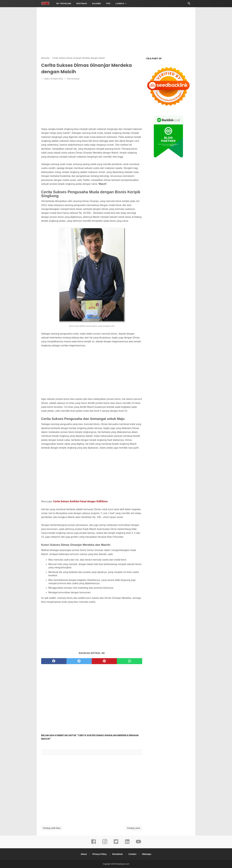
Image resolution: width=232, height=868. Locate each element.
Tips (108, 4)
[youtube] (138, 844)
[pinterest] (104, 661)
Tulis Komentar (73, 79)
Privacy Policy (99, 854)
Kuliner (96, 4)
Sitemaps (147, 854)
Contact (132, 854)
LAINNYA (120, 4)
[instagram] (105, 844)
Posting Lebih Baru (52, 828)
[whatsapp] (130, 661)
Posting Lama (134, 828)
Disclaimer (118, 854)
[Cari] (189, 4)
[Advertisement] (116, 31)
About (84, 854)
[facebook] (54, 661)
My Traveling (64, 4)
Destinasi (82, 4)
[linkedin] (127, 844)
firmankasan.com (122, 864)
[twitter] (79, 661)
